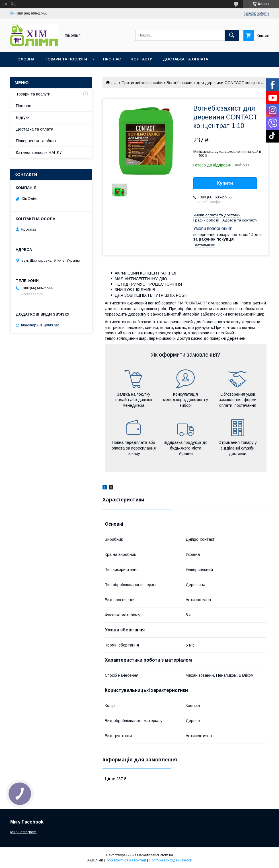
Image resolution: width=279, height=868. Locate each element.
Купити (225, 183)
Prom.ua (166, 855)
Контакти (142, 59)
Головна (25, 59)
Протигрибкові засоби (142, 83)
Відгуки (23, 117)
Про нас (112, 59)
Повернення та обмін (36, 141)
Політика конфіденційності (171, 860)
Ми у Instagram (23, 832)
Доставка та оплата (185, 59)
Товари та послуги (66, 59)
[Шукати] (232, 35)
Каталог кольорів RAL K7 (42, 74)
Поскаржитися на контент (126, 860)
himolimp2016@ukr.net (40, 325)
